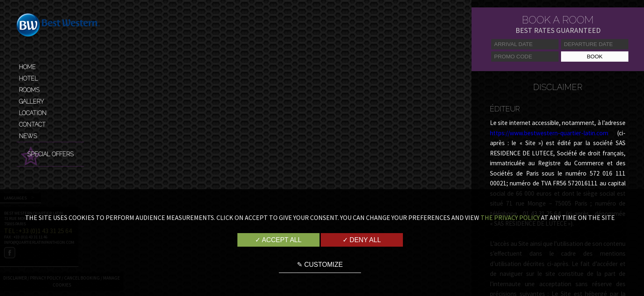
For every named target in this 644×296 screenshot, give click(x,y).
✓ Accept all (278, 240)
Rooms (29, 90)
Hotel (28, 79)
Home (27, 67)
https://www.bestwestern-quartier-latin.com (549, 133)
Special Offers (50, 154)
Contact (32, 125)
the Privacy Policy (510, 217)
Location (33, 113)
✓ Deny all (362, 240)
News (28, 136)
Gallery (31, 102)
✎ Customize (320, 265)
